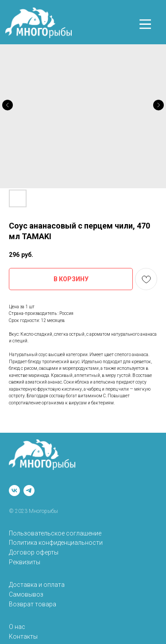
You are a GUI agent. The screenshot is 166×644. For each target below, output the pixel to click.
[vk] (14, 491)
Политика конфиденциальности (56, 543)
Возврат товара (33, 604)
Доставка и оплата (37, 585)
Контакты (23, 636)
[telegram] (29, 491)
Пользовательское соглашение (55, 533)
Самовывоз (26, 594)
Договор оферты (34, 552)
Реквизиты (25, 562)
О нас (17, 627)
